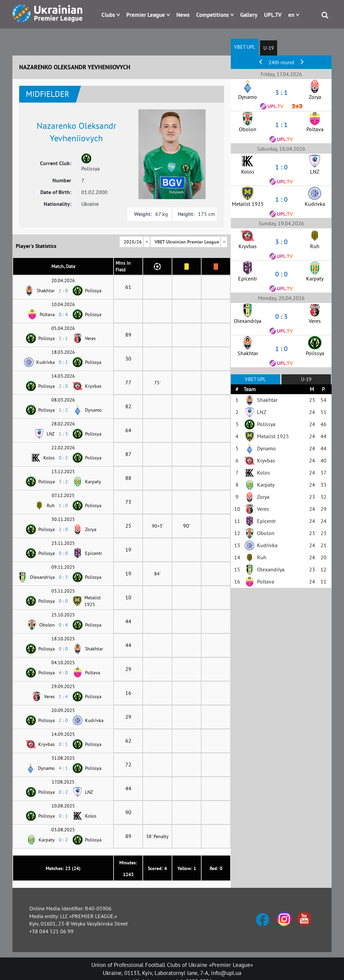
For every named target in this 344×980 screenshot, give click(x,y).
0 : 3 (63, 577)
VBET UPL (245, 47)
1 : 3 (63, 434)
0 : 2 (63, 362)
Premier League (146, 15)
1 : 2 (63, 410)
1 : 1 (63, 338)
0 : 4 (63, 314)
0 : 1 (63, 744)
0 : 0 (63, 553)
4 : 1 (63, 768)
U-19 (269, 48)
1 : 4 (63, 696)
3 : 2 (63, 482)
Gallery (249, 15)
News (183, 15)
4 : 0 (63, 673)
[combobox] (135, 242)
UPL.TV (273, 15)
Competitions (212, 15)
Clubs (108, 15)
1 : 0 (63, 291)
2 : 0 (63, 386)
